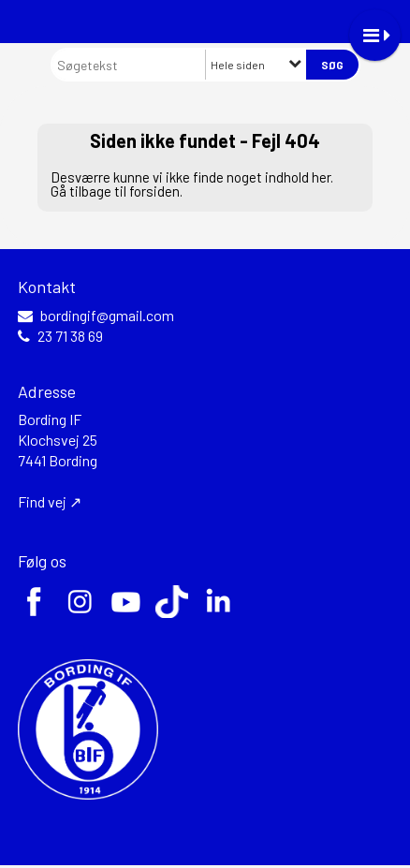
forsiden (154, 191)
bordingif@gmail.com (107, 316)
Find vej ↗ (50, 501)
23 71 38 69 (70, 336)
